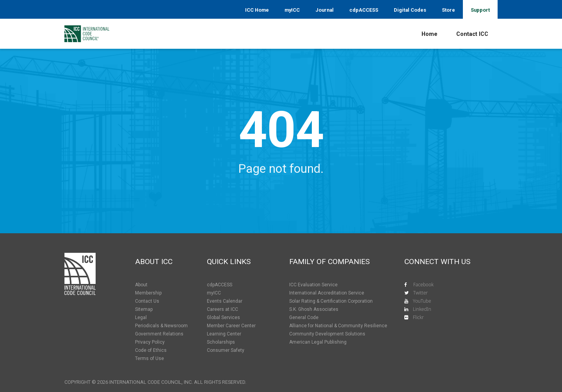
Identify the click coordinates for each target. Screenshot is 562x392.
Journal (325, 10)
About (141, 285)
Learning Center (224, 334)
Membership (148, 293)
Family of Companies (329, 262)
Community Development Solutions (327, 334)
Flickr (418, 317)
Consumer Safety (226, 350)
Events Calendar (225, 301)
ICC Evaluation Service (313, 285)
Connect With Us (437, 262)
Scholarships (221, 342)
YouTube (422, 301)
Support (480, 10)
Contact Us (147, 301)
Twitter (421, 293)
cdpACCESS (364, 10)
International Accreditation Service (327, 293)
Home (430, 34)
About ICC (154, 262)
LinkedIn (422, 309)
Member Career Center (231, 326)
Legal (141, 318)
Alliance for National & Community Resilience (338, 326)
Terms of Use (149, 358)
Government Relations (159, 334)
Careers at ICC (222, 309)
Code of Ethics (151, 350)
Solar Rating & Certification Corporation (331, 301)
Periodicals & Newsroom (161, 326)
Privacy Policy (150, 342)
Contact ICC (472, 34)
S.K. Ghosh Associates (314, 309)
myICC (292, 10)
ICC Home (257, 10)
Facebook (423, 285)
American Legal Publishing (318, 342)
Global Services (223, 318)
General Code (304, 318)
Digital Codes (410, 10)
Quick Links (229, 262)
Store (448, 10)
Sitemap (144, 309)
